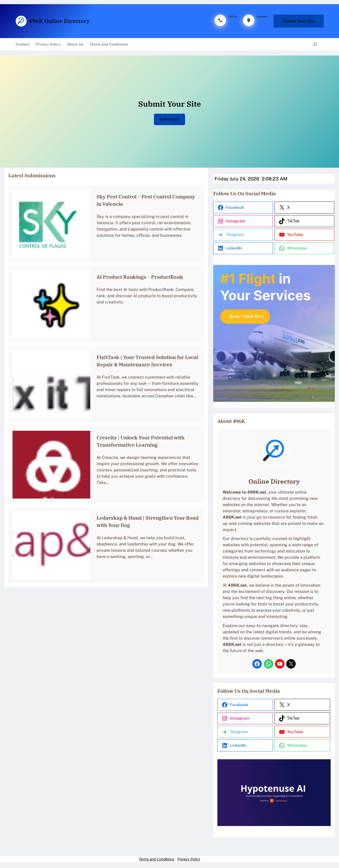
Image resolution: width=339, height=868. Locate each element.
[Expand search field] (315, 44)
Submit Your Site (299, 21)
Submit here (169, 119)
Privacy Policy (189, 861)
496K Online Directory (59, 21)
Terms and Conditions (156, 861)
